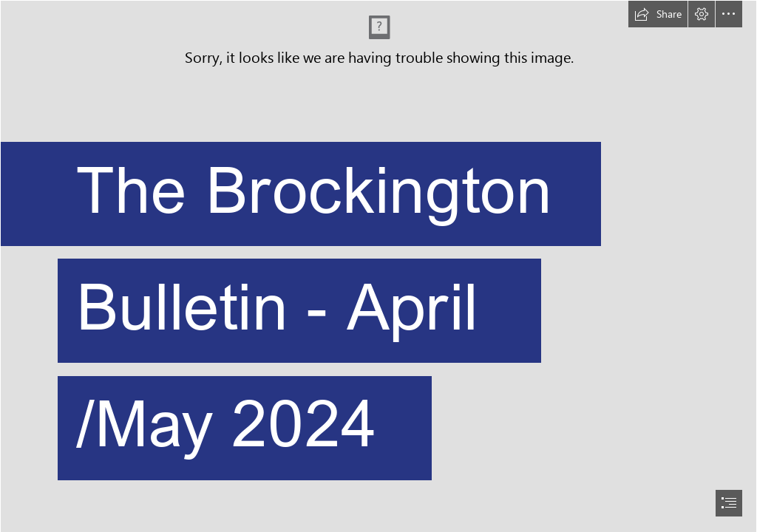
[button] (658, 14)
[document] (378, 266)
